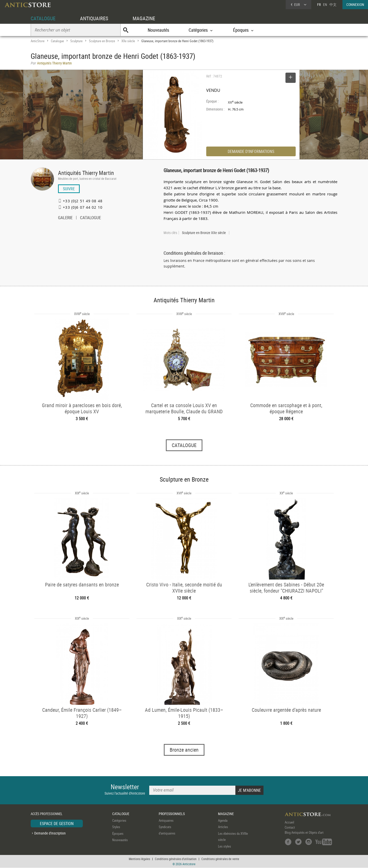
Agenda (223, 820)
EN (325, 4)
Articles (223, 827)
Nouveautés (158, 30)
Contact (290, 827)
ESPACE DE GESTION (57, 824)
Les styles (225, 846)
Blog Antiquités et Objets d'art (304, 832)
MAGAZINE (144, 18)
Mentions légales (139, 859)
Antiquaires (166, 820)
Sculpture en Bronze (102, 41)
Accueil (289, 822)
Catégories (119, 820)
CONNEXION (355, 4)
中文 (333, 4)
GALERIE (65, 218)
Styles (116, 827)
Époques (118, 833)
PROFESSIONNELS (172, 814)
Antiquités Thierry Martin (86, 173)
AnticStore (38, 41)
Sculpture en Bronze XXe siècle (204, 233)
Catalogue (57, 41)
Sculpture (76, 41)
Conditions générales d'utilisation (176, 859)
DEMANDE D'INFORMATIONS (251, 151)
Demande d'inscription (50, 833)
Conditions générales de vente (220, 859)
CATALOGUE (43, 18)
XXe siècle (128, 41)
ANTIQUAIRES (94, 18)
